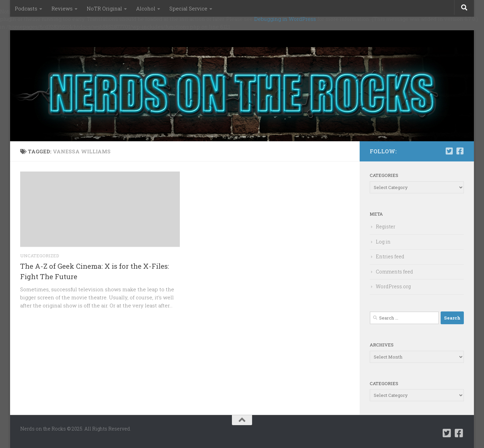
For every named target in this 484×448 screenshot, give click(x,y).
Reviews (62, 8)
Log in (383, 242)
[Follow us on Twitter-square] (449, 151)
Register (386, 227)
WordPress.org (393, 286)
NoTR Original (104, 8)
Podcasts (26, 8)
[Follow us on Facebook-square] (460, 151)
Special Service (188, 8)
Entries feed (390, 256)
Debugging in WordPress (285, 19)
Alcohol (146, 8)
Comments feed (394, 272)
